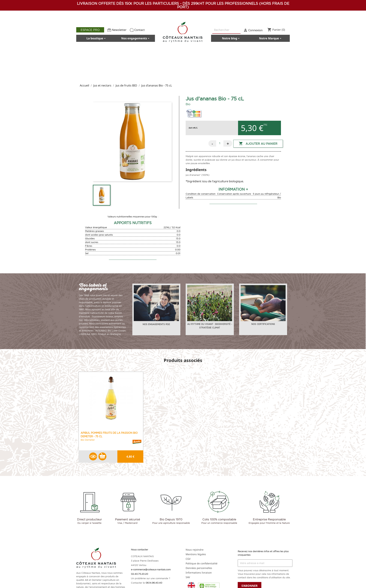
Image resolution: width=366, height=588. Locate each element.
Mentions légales (196, 554)
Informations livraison (199, 573)
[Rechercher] (226, 30)
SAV (188, 577)
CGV (188, 559)
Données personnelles (199, 568)
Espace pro (90, 30)
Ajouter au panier (258, 144)
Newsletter (117, 30)
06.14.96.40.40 (154, 583)
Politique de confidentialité (202, 563)
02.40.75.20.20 (139, 574)
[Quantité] (220, 143)
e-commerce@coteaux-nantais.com (151, 569)
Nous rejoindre (195, 550)
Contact (137, 30)
